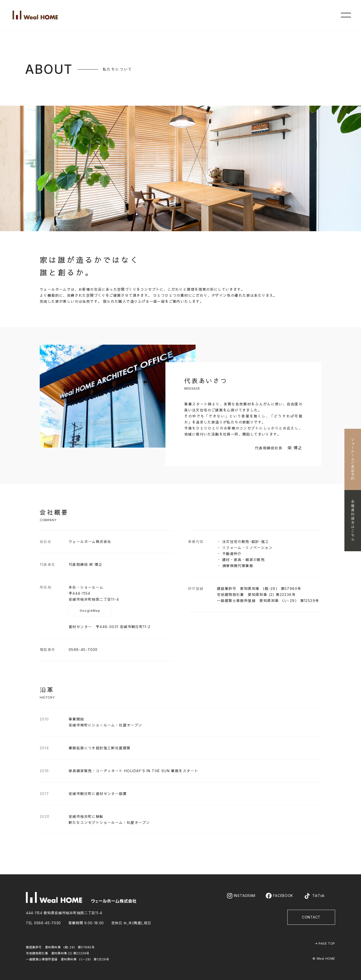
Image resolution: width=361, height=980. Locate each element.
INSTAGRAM (241, 896)
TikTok (314, 896)
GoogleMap (90, 611)
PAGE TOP (325, 943)
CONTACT (311, 917)
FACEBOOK (279, 896)
